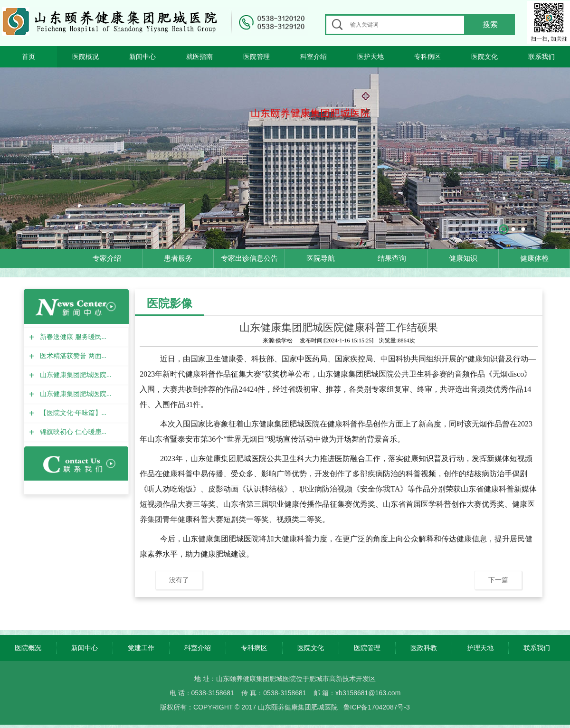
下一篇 (498, 580)
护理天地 (480, 648)
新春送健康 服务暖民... (72, 337)
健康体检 (534, 258)
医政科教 (424, 648)
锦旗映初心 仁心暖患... (72, 432)
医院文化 (484, 57)
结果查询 (392, 258)
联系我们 (541, 57)
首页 (28, 57)
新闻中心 (142, 57)
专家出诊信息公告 (249, 258)
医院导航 (321, 258)
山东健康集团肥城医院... (75, 375)
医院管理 (256, 57)
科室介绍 (313, 57)
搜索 (490, 24)
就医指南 (199, 57)
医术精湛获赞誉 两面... (72, 356)
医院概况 (85, 57)
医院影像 (170, 303)
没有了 (179, 580)
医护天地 (370, 57)
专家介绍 (107, 258)
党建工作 (141, 648)
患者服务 (178, 258)
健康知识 (463, 258)
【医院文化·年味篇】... (72, 413)
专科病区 (427, 57)
